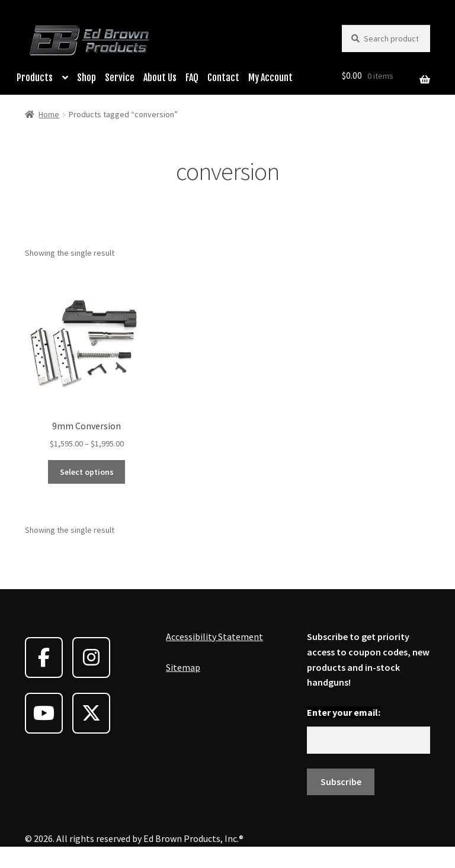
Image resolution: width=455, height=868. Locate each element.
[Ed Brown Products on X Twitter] (91, 713)
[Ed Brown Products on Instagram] (91, 658)
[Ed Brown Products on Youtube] (44, 713)
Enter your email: (344, 712)
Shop (86, 78)
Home (49, 114)
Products (35, 78)
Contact (223, 78)
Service (120, 78)
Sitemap (183, 667)
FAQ (192, 78)
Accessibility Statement (214, 636)
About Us (160, 78)
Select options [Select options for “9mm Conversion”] (87, 472)
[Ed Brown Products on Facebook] (44, 658)
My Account (270, 78)
